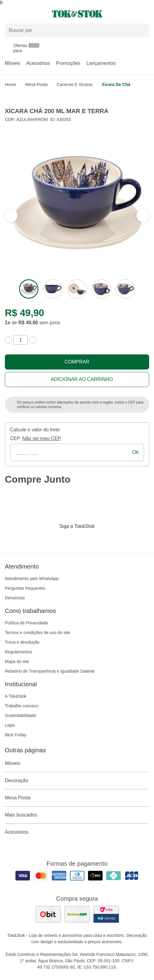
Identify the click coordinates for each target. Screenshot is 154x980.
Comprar (77, 362)
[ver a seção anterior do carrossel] (143, 216)
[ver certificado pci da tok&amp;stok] (106, 914)
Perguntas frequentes (25, 588)
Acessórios (38, 63)
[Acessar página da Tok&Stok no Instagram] (69, 539)
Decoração (77, 781)
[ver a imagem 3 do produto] (77, 289)
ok (136, 452)
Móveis (13, 63)
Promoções (68, 63)
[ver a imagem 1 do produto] (29, 289)
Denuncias (15, 598)
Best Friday (16, 735)
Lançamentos (101, 63)
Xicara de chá (116, 84)
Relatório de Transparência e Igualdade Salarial (50, 671)
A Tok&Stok (16, 696)
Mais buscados (77, 815)
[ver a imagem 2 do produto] (53, 289)
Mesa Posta (36, 84)
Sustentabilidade (21, 715)
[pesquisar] (142, 30)
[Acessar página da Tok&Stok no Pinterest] (86, 539)
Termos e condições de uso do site (38, 633)
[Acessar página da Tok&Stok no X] (103, 539)
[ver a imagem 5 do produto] (126, 289)
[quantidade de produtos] (21, 340)
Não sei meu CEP (42, 438)
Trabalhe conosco (22, 706)
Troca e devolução (22, 642)
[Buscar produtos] (77, 30)
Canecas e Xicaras (75, 84)
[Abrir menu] (26, 14)
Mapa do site (17, 661)
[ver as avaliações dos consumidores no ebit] (48, 914)
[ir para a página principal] (77, 14)
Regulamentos (18, 652)
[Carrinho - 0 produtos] (146, 14)
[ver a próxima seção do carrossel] (11, 216)
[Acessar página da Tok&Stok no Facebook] (52, 539)
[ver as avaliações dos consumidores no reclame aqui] (77, 914)
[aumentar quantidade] (33, 340)
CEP (15, 438)
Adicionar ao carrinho (82, 379)
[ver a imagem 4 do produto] (101, 289)
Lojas (10, 725)
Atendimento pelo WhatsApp (32, 579)
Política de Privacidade (26, 623)
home (10, 84)
